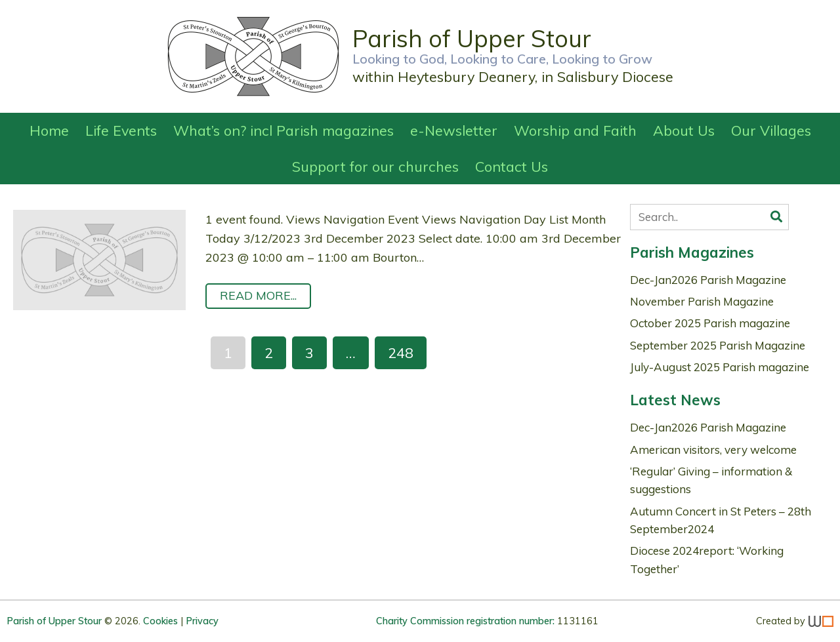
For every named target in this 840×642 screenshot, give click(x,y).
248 (401, 352)
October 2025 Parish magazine (710, 323)
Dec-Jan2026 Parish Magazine (708, 280)
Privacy (202, 621)
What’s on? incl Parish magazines (283, 130)
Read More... (258, 295)
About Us (684, 130)
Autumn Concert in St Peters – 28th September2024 (721, 520)
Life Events (121, 130)
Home (49, 130)
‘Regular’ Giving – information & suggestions (711, 480)
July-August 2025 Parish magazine (720, 367)
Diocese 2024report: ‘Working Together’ (707, 559)
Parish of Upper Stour (55, 621)
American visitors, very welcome (713, 450)
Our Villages (771, 130)
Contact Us (512, 166)
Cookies (160, 621)
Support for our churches (375, 166)
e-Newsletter (454, 130)
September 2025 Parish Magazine (718, 345)
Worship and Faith (575, 130)
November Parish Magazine (702, 301)
